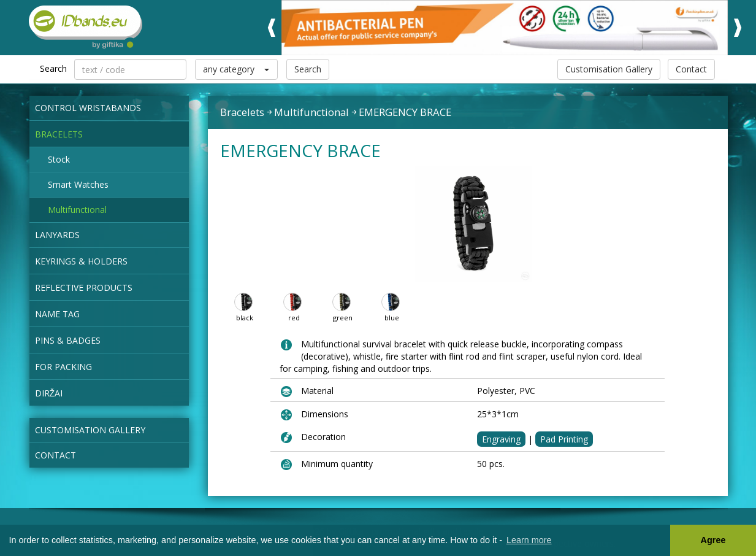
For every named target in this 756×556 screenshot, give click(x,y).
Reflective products (84, 288)
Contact (691, 69)
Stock (59, 159)
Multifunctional (77, 210)
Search (308, 69)
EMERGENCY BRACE (405, 112)
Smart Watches (78, 184)
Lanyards (57, 235)
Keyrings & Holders (81, 261)
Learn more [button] (529, 540)
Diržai (49, 393)
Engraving (501, 439)
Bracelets (59, 134)
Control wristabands (88, 108)
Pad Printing (564, 439)
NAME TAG (57, 314)
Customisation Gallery (609, 69)
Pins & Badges (68, 340)
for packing (63, 367)
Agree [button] (713, 540)
